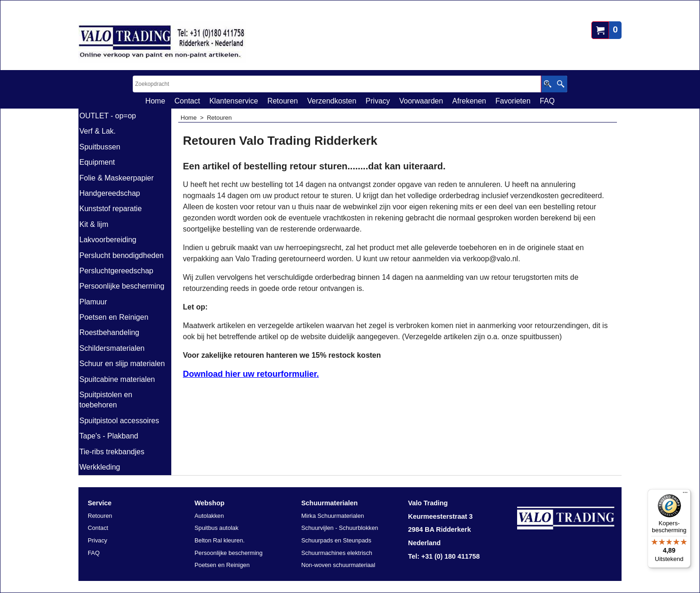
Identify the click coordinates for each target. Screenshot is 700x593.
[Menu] (685, 495)
